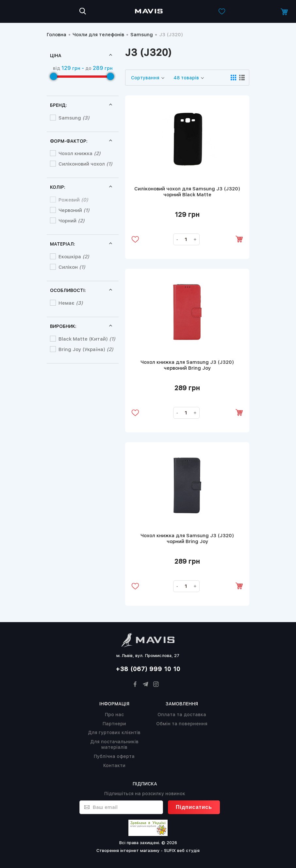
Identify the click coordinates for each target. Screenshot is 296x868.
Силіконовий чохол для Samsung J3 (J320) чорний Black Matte (187, 192)
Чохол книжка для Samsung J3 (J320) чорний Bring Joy (187, 538)
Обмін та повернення (182, 724)
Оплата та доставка (182, 715)
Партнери (114, 724)
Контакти (114, 765)
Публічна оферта (114, 756)
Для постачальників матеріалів (114, 744)
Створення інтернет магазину (128, 851)
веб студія (188, 851)
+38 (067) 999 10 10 (148, 669)
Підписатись (194, 807)
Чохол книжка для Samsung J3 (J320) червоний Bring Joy (187, 365)
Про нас (114, 715)
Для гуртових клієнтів (114, 732)
